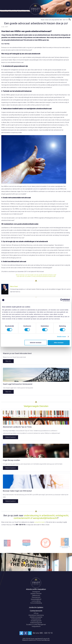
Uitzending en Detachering (36, 615)
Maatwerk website (28, 640)
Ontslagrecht (36, 592)
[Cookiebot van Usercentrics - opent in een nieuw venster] (62, 300)
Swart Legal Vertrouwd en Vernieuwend (18, 384)
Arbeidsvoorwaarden (36, 617)
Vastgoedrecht (36, 626)
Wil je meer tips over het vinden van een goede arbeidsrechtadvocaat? (36, 275)
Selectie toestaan (36, 343)
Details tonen (62, 337)
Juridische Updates (36, 607)
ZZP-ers (36, 613)
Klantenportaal (58, 4)
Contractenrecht (36, 619)
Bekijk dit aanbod (10, 437)
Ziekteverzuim (36, 595)
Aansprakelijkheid (36, 599)
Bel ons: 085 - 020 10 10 (43, 633)
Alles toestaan (59, 343)
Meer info (8, 361)
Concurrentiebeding (36, 603)
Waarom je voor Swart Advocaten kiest (17, 353)
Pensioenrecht (36, 597)
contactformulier (39, 522)
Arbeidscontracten (36, 594)
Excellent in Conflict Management (36, 625)
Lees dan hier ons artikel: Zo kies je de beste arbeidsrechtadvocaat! (36, 276)
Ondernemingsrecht (36, 623)
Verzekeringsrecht (36, 621)
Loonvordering (36, 601)
